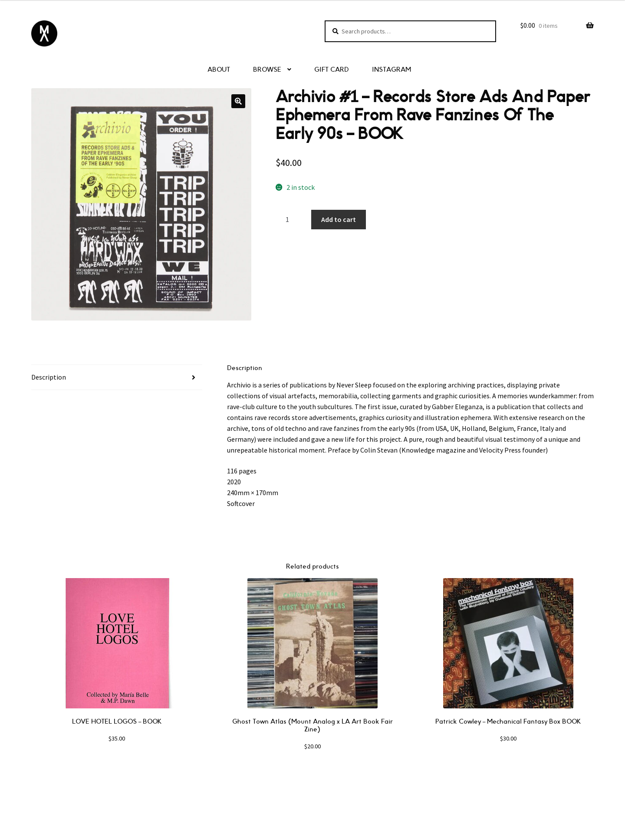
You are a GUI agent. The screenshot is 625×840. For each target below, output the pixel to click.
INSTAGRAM (391, 70)
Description (49, 377)
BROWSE (267, 70)
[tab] (117, 377)
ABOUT (219, 70)
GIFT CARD (332, 70)
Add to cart (339, 219)
